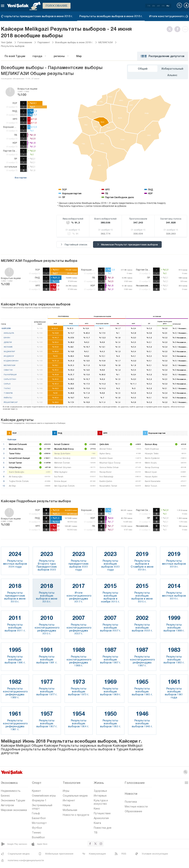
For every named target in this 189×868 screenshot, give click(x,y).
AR (158, 6)
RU (168, 6)
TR (149, 6)
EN (154, 6)
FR (163, 6)
